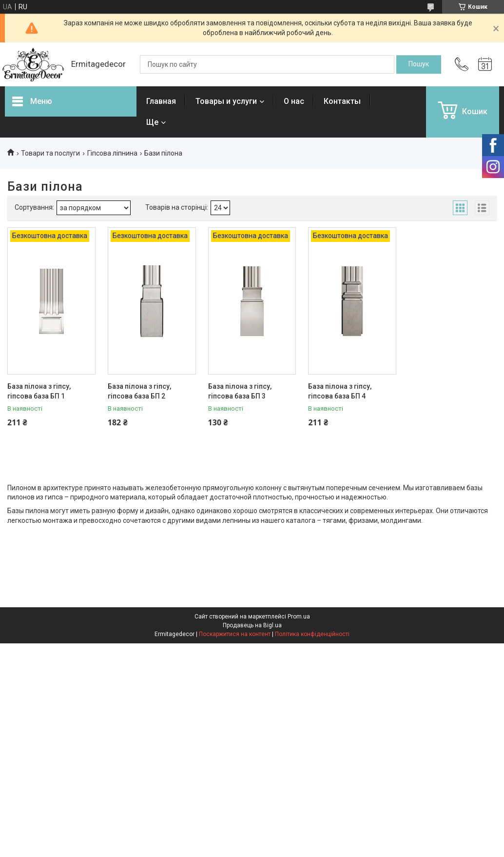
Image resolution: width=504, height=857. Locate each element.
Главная (161, 101)
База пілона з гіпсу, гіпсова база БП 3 (240, 391)
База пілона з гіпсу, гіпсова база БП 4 (340, 391)
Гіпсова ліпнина (112, 153)
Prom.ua (299, 617)
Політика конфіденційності (312, 634)
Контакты (342, 101)
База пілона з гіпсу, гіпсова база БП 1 (39, 391)
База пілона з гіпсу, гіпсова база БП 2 (139, 391)
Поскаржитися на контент (235, 634)
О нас (294, 101)
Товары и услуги (226, 101)
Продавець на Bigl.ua (252, 625)
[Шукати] (419, 64)
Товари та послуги (50, 153)
